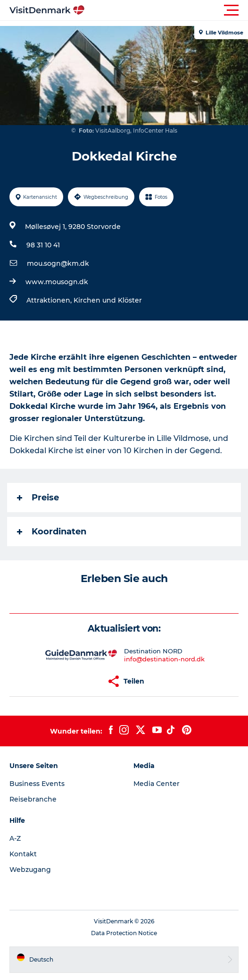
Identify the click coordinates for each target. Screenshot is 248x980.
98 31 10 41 (43, 245)
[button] (166, 10)
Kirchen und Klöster (108, 300)
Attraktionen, (50, 300)
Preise (38, 498)
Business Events (37, 784)
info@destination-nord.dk (164, 659)
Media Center (157, 784)
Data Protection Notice (124, 933)
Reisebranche (33, 799)
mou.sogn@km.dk (58, 263)
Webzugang (30, 870)
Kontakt (23, 854)
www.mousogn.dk (57, 282)
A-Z (15, 838)
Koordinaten (52, 532)
